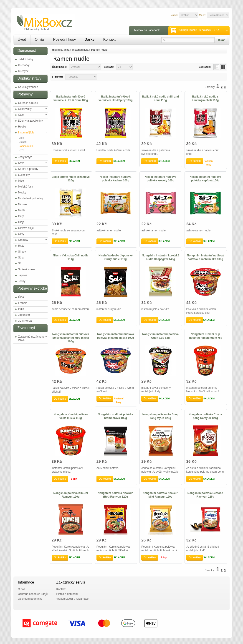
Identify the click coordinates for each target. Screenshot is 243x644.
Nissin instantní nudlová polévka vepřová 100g (205, 179)
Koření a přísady (28, 169)
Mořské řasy (26, 187)
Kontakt (109, 39)
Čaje (21, 115)
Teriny (22, 281)
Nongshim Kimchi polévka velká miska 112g (71, 416)
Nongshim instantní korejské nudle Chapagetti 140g (160, 257)
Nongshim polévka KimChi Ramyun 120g (71, 495)
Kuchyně (24, 71)
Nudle (22, 210)
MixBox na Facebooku (148, 30)
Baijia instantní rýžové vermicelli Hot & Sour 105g (71, 98)
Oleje (21, 222)
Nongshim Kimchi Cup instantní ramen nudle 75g (205, 336)
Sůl (20, 263)
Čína (21, 297)
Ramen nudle (26, 146)
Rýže (22, 150)
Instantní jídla (26, 133)
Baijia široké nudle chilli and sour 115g (160, 98)
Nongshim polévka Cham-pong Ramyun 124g (205, 416)
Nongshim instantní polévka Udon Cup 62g (160, 336)
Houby (22, 127)
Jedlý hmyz (25, 157)
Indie (21, 309)
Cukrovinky (25, 109)
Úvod (22, 39)
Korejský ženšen (28, 87)
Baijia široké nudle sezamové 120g (71, 179)
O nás (40, 39)
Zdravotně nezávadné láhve (31, 338)
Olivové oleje (26, 228)
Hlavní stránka (61, 50)
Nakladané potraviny (31, 198)
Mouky (22, 193)
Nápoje (23, 204)
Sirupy (22, 252)
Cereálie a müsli (28, 103)
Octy (21, 216)
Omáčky (23, 240)
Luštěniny (24, 175)
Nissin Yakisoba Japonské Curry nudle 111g (116, 257)
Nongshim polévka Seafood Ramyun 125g (205, 495)
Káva (21, 163)
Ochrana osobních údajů (33, 594)
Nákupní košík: (188, 30)
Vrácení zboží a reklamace (73, 599)
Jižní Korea (25, 321)
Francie (23, 303)
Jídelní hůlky (26, 59)
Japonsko (24, 315)
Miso (21, 138)
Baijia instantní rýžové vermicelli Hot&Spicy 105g (116, 98)
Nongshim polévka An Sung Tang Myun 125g (161, 416)
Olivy (21, 234)
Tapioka (23, 275)
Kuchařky (24, 65)
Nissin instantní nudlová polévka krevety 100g (161, 179)
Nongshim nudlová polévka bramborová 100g (116, 416)
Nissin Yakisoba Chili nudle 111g (71, 257)
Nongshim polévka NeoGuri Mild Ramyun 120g (161, 495)
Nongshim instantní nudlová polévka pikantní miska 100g (116, 336)
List (216, 67)
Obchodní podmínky (30, 599)
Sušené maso (27, 269)
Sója (21, 258)
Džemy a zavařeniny (31, 121)
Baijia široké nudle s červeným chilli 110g (205, 98)
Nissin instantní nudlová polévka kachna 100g (116, 179)
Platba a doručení (67, 594)
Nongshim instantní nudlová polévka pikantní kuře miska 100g (71, 338)
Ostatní (23, 142)
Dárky (89, 39)
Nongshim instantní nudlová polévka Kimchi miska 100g (205, 257)
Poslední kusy (65, 39)
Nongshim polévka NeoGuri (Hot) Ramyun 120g (115, 495)
